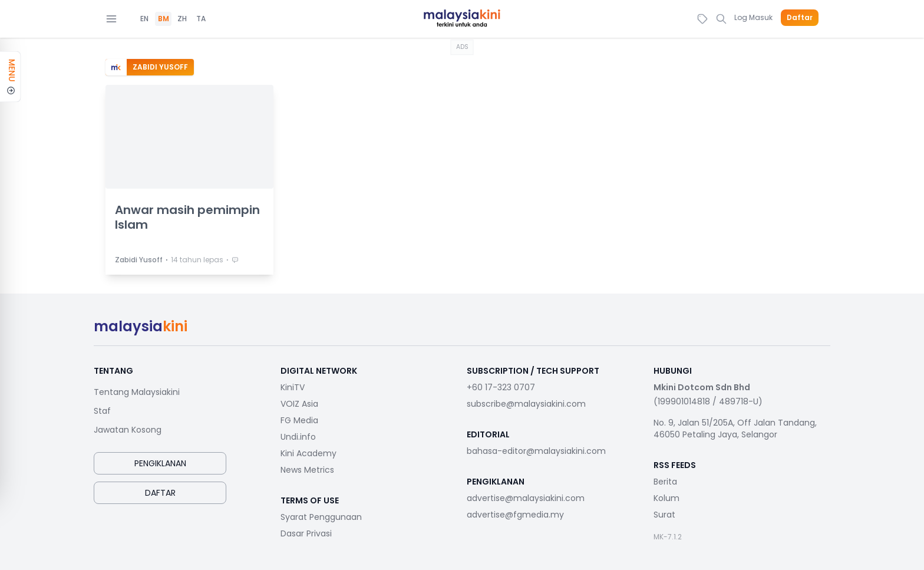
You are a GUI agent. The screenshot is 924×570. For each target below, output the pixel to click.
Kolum (666, 498)
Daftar (800, 18)
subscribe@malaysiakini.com (526, 404)
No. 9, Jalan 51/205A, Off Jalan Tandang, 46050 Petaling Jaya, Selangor (735, 429)
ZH (182, 19)
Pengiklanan (160, 463)
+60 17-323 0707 (501, 387)
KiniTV (293, 387)
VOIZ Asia (299, 404)
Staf (102, 411)
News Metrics (307, 470)
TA (201, 19)
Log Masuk (753, 17)
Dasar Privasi (306, 533)
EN (144, 19)
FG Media (299, 420)
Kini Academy (308, 453)
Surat (664, 515)
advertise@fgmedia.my (515, 515)
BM (164, 19)
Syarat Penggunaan (321, 517)
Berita (665, 482)
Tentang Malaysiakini (137, 392)
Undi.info (298, 437)
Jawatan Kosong (128, 430)
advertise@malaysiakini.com (526, 498)
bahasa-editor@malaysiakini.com (536, 451)
